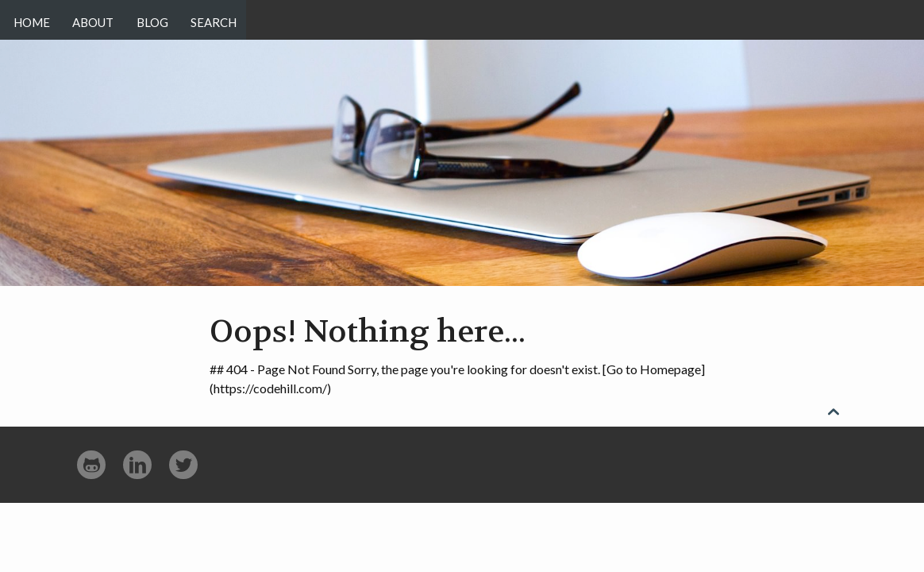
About (97, 20)
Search (225, 20)
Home (32, 20)
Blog (160, 20)
